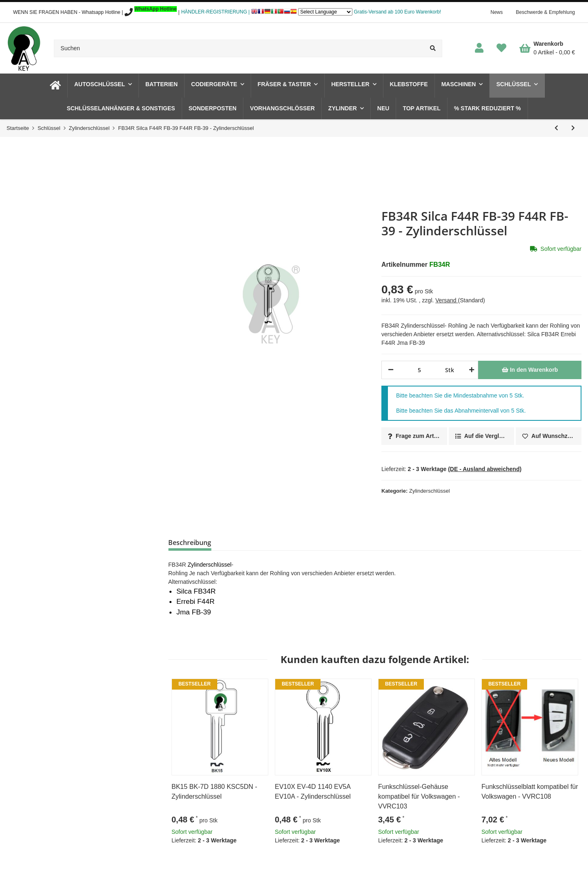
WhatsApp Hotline (155, 9)
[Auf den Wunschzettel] (549, 436)
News (497, 12)
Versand (447, 300)
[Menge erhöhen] (470, 370)
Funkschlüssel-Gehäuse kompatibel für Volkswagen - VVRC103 (419, 796)
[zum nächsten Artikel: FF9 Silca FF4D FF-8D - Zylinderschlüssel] (573, 128)
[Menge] (419, 370)
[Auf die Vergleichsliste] (482, 436)
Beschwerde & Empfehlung (545, 12)
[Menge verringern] (391, 370)
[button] (479, 48)
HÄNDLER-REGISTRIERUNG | (216, 12)
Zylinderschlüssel (430, 491)
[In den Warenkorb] (530, 370)
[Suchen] (239, 48)
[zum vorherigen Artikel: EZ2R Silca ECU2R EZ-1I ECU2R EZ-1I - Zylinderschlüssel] (556, 128)
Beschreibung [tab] (190, 543)
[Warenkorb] (547, 48)
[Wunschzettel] (501, 48)
